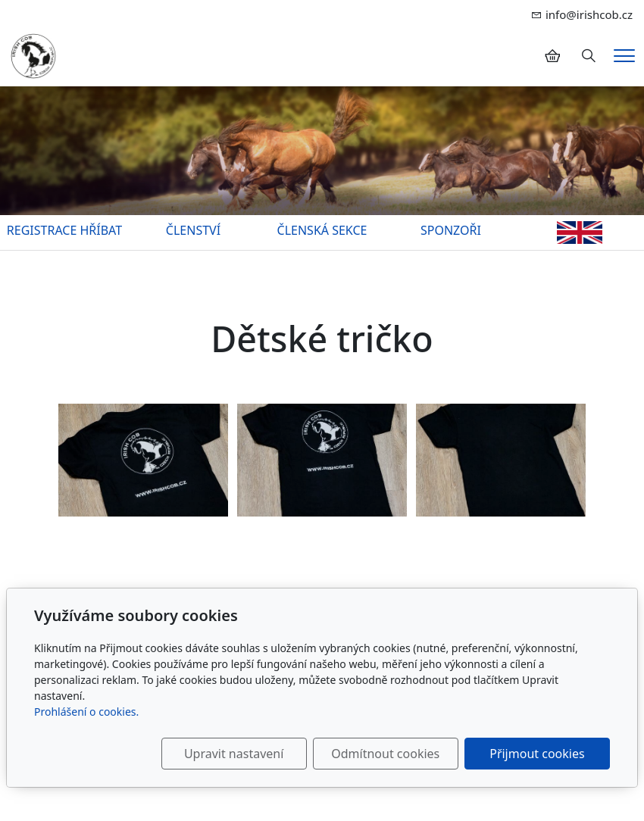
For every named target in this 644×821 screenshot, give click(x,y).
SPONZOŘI (451, 230)
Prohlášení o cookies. (86, 712)
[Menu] (624, 56)
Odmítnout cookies (386, 754)
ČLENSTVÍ (193, 230)
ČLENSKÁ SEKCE (322, 230)
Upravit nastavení (234, 754)
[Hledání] (589, 56)
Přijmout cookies (537, 754)
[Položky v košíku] (552, 56)
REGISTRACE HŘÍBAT (64, 230)
